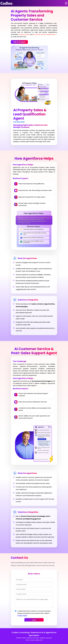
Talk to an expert (19, 42)
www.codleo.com (37, 640)
